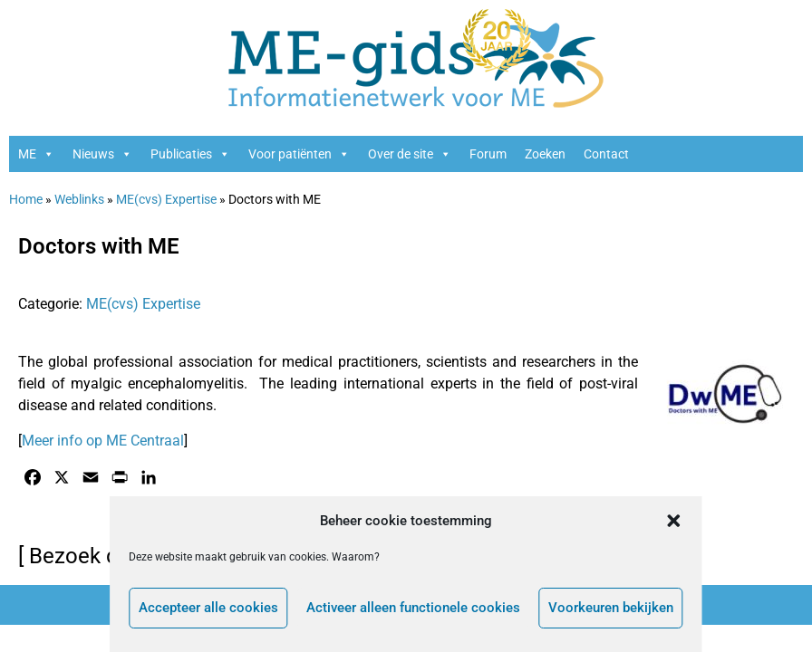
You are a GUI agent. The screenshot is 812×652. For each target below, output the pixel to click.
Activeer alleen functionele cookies (413, 609)
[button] (675, 521)
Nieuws (102, 154)
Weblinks (79, 199)
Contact (606, 154)
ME (36, 154)
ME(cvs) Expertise (166, 199)
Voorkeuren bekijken (612, 609)
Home (26, 199)
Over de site (410, 154)
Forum (488, 154)
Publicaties (190, 154)
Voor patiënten (299, 154)
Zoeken (545, 154)
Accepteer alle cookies (208, 609)
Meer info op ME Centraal (103, 441)
